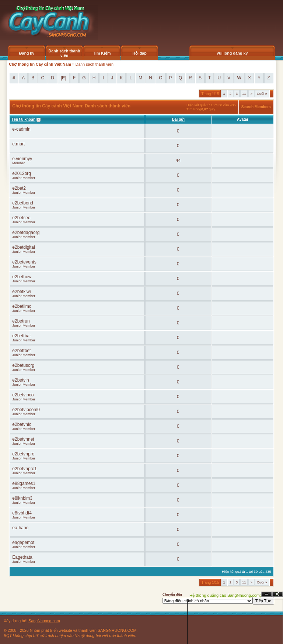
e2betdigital (23, 247)
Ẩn (266, 594)
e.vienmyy (22, 159)
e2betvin (20, 380)
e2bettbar (22, 336)
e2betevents (24, 262)
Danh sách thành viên (64, 53)
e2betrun (21, 321)
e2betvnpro (23, 454)
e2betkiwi (21, 292)
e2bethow (22, 277)
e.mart (18, 144)
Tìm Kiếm (102, 53)
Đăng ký (27, 53)
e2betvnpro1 (25, 469)
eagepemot (23, 543)
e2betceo (21, 218)
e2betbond (23, 203)
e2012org (22, 173)
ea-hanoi (21, 528)
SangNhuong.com (44, 621)
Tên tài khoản (23, 119)
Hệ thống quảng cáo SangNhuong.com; (225, 595)
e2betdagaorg (26, 233)
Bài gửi (178, 119)
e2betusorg (23, 365)
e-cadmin (21, 129)
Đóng (277, 594)
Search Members (256, 107)
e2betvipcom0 (26, 410)
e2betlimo (22, 306)
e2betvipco (23, 395)
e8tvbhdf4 (22, 513)
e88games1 (24, 483)
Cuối (262, 94)
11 (244, 94)
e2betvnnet (23, 439)
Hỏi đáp (139, 53)
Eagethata (22, 557)
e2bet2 (19, 188)
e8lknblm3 (22, 498)
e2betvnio (22, 424)
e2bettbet (21, 351)
